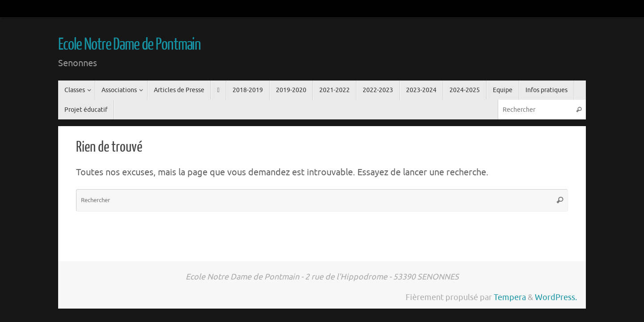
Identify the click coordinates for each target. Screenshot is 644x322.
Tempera (510, 297)
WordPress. (556, 297)
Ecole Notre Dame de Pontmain (129, 45)
